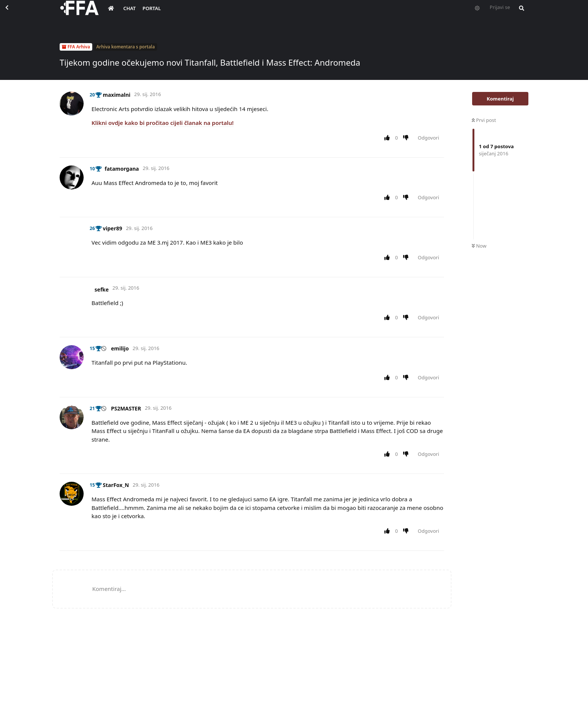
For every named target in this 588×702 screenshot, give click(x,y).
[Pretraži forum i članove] (520, 14)
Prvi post (484, 120)
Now (479, 246)
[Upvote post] (388, 138)
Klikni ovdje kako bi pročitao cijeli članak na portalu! (163, 123)
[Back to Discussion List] (13, 14)
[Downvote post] (407, 138)
